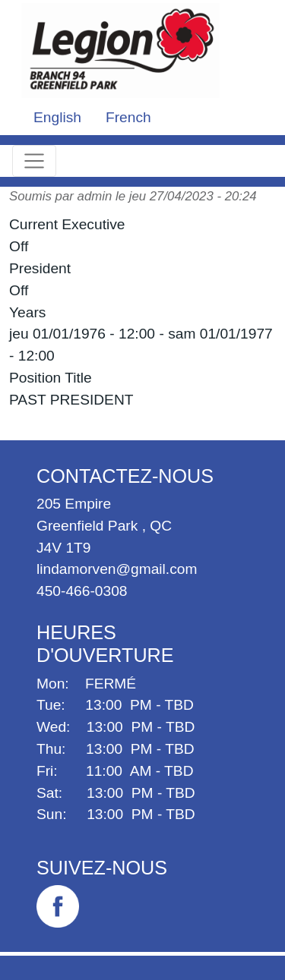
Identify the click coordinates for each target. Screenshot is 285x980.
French (128, 117)
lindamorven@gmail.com (117, 569)
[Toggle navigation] (34, 161)
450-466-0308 (82, 591)
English (57, 117)
